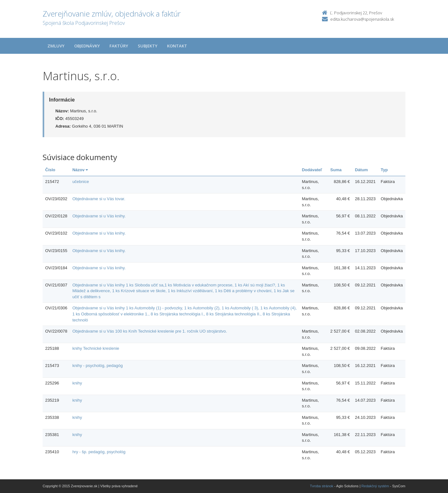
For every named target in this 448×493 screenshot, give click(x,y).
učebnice (80, 182)
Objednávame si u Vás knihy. (99, 216)
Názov (80, 170)
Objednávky (87, 46)
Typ (384, 170)
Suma (336, 170)
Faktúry (119, 46)
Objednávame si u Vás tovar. (99, 199)
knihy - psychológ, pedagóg (97, 366)
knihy (77, 383)
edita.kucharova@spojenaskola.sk (362, 19)
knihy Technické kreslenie (96, 348)
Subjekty (148, 46)
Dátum (361, 170)
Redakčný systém (375, 486)
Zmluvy (56, 46)
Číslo (50, 170)
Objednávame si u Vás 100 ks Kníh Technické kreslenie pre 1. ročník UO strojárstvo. (150, 331)
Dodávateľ (312, 170)
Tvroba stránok (322, 486)
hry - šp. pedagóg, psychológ (99, 452)
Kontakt (177, 46)
